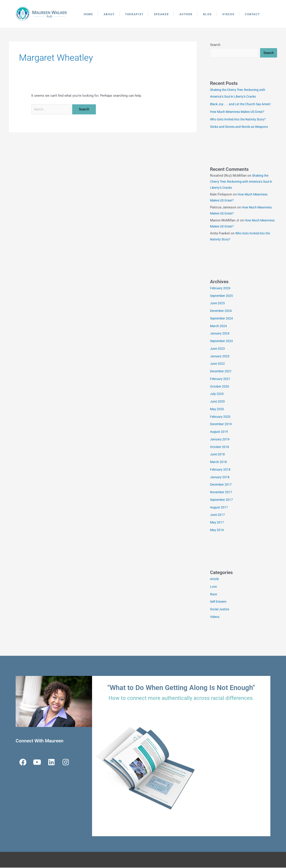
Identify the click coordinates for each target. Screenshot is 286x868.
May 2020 (217, 409)
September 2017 (222, 500)
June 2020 (218, 402)
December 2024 (222, 311)
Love (214, 587)
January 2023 (220, 357)
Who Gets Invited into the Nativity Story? (240, 120)
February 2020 (220, 417)
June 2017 (218, 515)
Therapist (134, 14)
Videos (228, 14)
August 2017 (219, 508)
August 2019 (219, 432)
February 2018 (220, 470)
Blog (207, 14)
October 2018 (220, 447)
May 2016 (217, 530)
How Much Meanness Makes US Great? (240, 112)
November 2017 (222, 493)
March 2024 (219, 326)
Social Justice (221, 610)
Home (88, 14)
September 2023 (222, 341)
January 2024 (220, 334)
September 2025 (222, 296)
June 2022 (218, 364)
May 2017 (217, 523)
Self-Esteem (219, 602)
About (109, 14)
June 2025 (218, 304)
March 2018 (219, 462)
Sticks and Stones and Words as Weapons (242, 127)
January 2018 (220, 478)
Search (215, 45)
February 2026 (220, 289)
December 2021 (222, 372)
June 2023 (218, 349)
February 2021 (220, 379)
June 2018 (218, 455)
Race (214, 595)
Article (215, 579)
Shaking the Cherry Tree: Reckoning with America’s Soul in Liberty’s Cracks (242, 182)
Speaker (161, 14)
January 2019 (220, 440)
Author (186, 14)
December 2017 (222, 485)
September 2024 (222, 319)
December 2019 (222, 424)
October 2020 (220, 387)
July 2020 (217, 394)
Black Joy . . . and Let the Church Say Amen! (243, 105)
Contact (252, 14)
